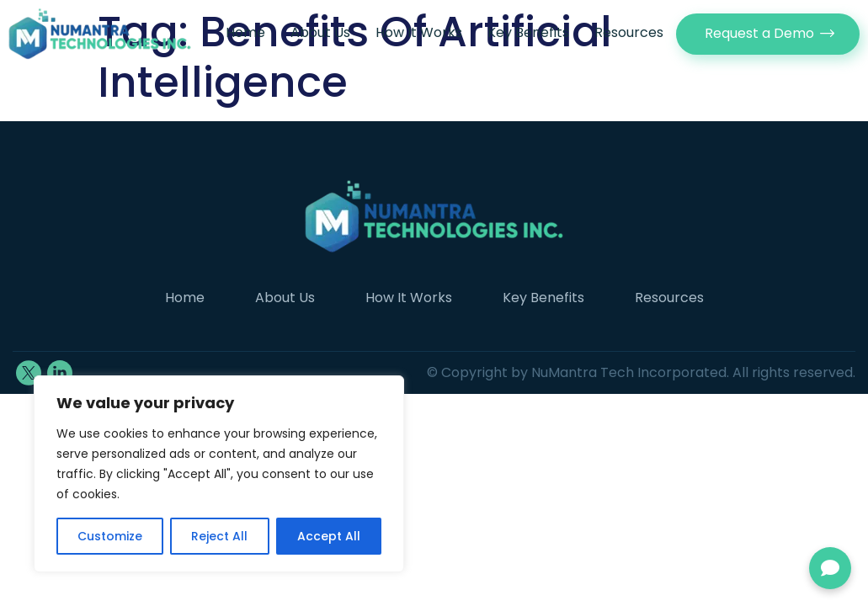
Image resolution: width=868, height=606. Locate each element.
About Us (320, 32)
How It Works (419, 32)
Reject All (219, 536)
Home (245, 32)
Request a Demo (759, 33)
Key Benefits (528, 32)
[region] (219, 474)
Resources (629, 32)
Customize (110, 536)
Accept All (329, 536)
